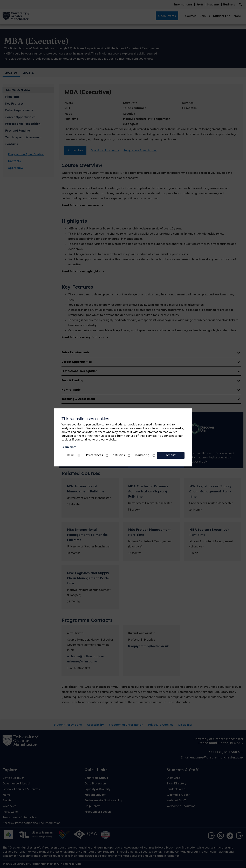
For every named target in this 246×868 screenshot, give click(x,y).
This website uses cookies (85, 419)
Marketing (142, 455)
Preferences (95, 455)
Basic (71, 455)
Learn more (69, 447)
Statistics (118, 455)
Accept (170, 455)
